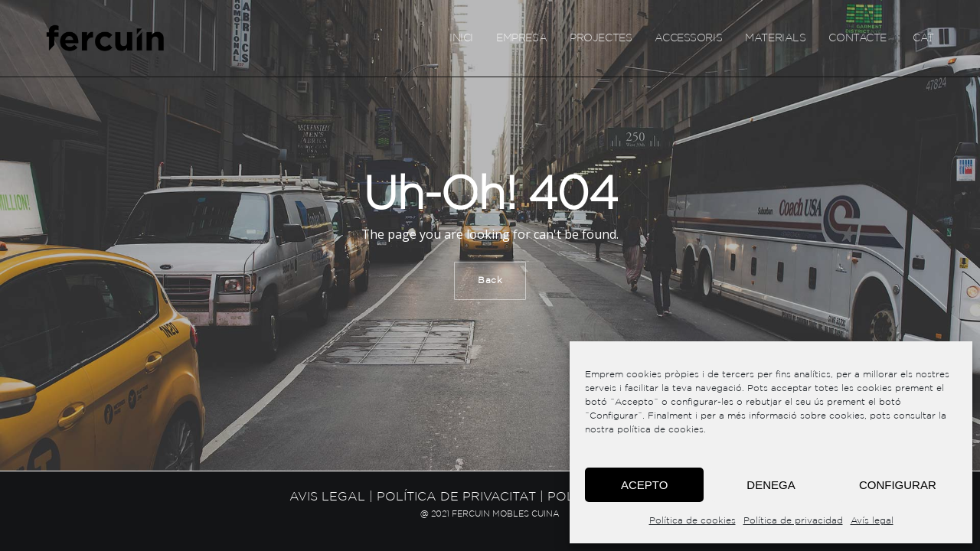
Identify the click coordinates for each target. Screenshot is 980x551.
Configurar (898, 485)
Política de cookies (693, 521)
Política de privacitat (456, 497)
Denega (771, 485)
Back (490, 280)
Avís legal (872, 521)
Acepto (644, 485)
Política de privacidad (793, 521)
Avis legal (327, 497)
